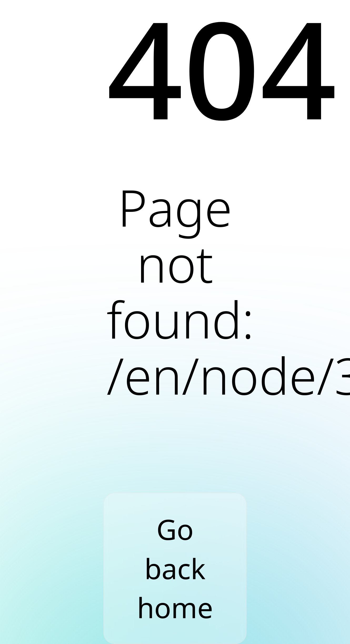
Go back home (175, 568)
